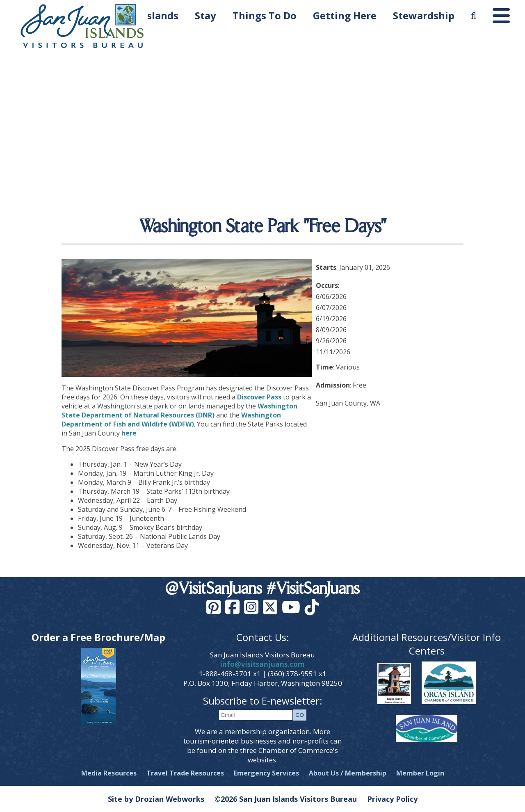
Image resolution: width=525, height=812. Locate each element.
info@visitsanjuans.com (262, 664)
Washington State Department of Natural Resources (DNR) (179, 411)
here (129, 433)
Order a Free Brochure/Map (98, 637)
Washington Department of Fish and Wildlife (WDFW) (171, 420)
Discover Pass (259, 397)
